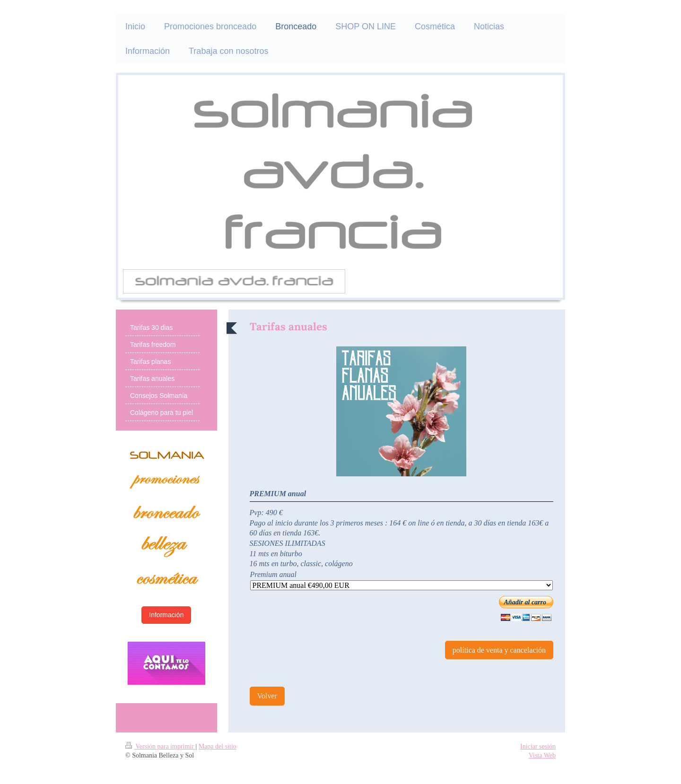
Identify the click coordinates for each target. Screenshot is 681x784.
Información (166, 615)
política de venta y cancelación (499, 650)
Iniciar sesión (538, 746)
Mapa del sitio (218, 746)
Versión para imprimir (160, 746)
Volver (267, 696)
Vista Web (542, 755)
